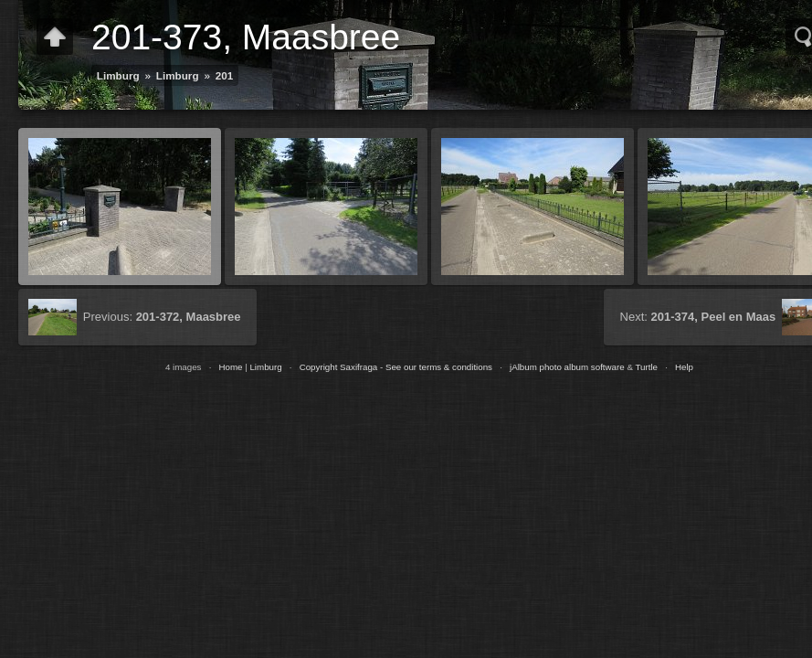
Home (230, 367)
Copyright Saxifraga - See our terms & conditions (396, 367)
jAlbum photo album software (567, 367)
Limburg (118, 75)
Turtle (646, 367)
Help (684, 367)
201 (225, 75)
